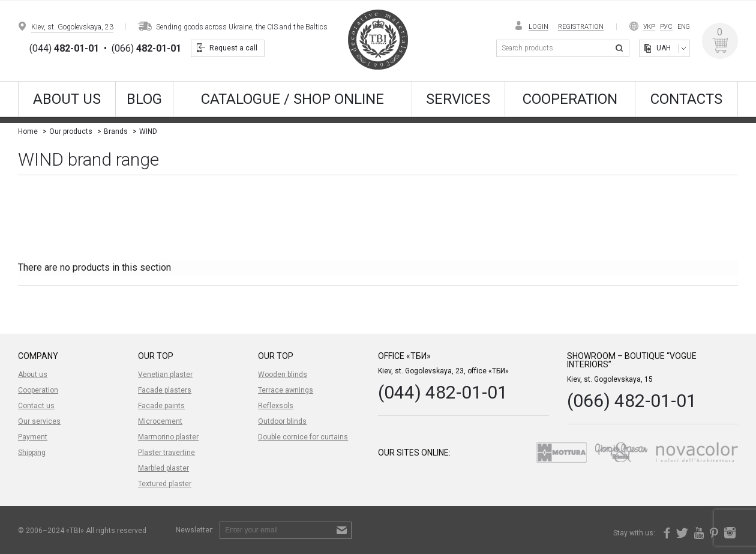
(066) (146, 49)
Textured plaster (165, 484)
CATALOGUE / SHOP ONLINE (292, 99)
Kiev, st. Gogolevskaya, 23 (72, 27)
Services (458, 99)
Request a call (233, 48)
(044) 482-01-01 (443, 392)
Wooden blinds (283, 375)
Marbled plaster (163, 468)
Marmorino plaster (168, 437)
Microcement (160, 421)
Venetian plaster (165, 375)
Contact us (36, 406)
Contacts (686, 99)
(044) (64, 49)
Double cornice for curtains (303, 437)
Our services (39, 421)
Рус (666, 27)
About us (67, 99)
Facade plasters (165, 390)
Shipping (32, 453)
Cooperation (570, 99)
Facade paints (161, 406)
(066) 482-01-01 (632, 401)
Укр (649, 27)
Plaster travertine (166, 453)
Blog (144, 99)
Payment (33, 437)
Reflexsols (276, 406)
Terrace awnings (286, 390)
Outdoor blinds (282, 421)
